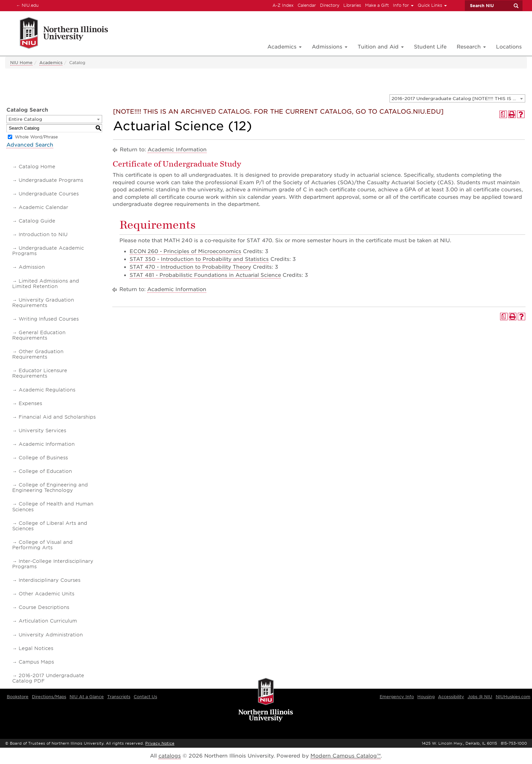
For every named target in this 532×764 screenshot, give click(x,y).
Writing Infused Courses (49, 319)
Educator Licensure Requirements (40, 373)
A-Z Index (283, 5)
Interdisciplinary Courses (50, 580)
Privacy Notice (160, 743)
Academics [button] (284, 47)
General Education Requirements (39, 335)
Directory (330, 5)
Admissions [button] (330, 47)
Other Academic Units (46, 594)
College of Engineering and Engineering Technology (50, 488)
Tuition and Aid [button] (381, 47)
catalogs (170, 756)
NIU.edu (26, 5)
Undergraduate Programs (51, 180)
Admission (32, 267)
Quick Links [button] (432, 5)
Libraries (352, 5)
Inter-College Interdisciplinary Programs (53, 564)
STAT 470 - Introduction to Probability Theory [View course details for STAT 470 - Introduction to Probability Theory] (190, 267)
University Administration (51, 635)
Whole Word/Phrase (36, 137)
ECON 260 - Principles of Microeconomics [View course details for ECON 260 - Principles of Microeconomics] (185, 251)
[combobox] (457, 98)
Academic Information (47, 444)
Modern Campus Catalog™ (346, 756)
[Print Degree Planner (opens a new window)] (503, 114)
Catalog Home (37, 167)
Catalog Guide (37, 221)
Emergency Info (397, 697)
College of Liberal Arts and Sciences (50, 526)
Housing (426, 697)
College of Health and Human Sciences (53, 507)
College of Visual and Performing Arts (42, 545)
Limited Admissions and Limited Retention (46, 284)
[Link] (56, 34)
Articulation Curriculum (48, 621)
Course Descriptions (44, 607)
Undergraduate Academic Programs (48, 251)
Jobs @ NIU (480, 697)
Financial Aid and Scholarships (57, 417)
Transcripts (119, 697)
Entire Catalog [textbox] (25, 119)
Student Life (430, 47)
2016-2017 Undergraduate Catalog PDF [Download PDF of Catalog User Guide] (48, 678)
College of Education (45, 471)
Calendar (307, 5)
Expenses (30, 403)
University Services (42, 431)
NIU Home (21, 63)
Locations (509, 47)
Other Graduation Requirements (38, 354)
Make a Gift (377, 5)
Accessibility (451, 697)
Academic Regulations (47, 390)
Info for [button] (403, 5)
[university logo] (266, 700)
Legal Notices (36, 648)
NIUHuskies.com (513, 697)
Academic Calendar (43, 207)
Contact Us (145, 697)
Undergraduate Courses (49, 194)
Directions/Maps (49, 697)
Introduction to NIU (43, 234)
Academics (51, 63)
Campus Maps (36, 662)
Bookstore (18, 697)
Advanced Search (30, 145)
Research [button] (471, 47)
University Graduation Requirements (43, 303)
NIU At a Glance (87, 697)
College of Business (43, 458)
